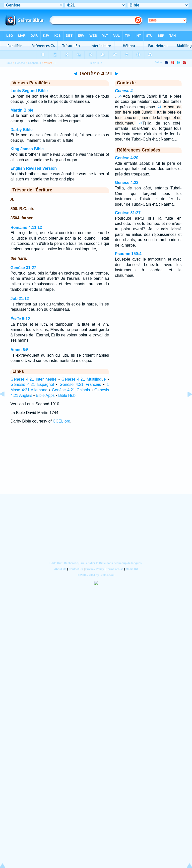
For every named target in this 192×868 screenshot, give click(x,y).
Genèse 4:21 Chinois (71, 390)
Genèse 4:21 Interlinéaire (33, 379)
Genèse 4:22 (127, 183)
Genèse (20, 63)
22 (140, 123)
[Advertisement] (96, 463)
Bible (9, 63)
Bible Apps (45, 395)
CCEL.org (62, 421)
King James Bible (27, 149)
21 (160, 107)
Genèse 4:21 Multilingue (84, 379)
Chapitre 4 (35, 63)
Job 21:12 (20, 299)
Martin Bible (22, 110)
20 (121, 96)
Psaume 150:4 (128, 254)
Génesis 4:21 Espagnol (32, 384)
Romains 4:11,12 (26, 227)
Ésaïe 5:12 (20, 319)
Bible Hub (67, 395)
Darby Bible (22, 130)
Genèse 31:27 (23, 268)
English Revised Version (34, 168)
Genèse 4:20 (127, 158)
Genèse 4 (124, 91)
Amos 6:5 (19, 350)
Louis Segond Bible (29, 91)
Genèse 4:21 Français (80, 384)
